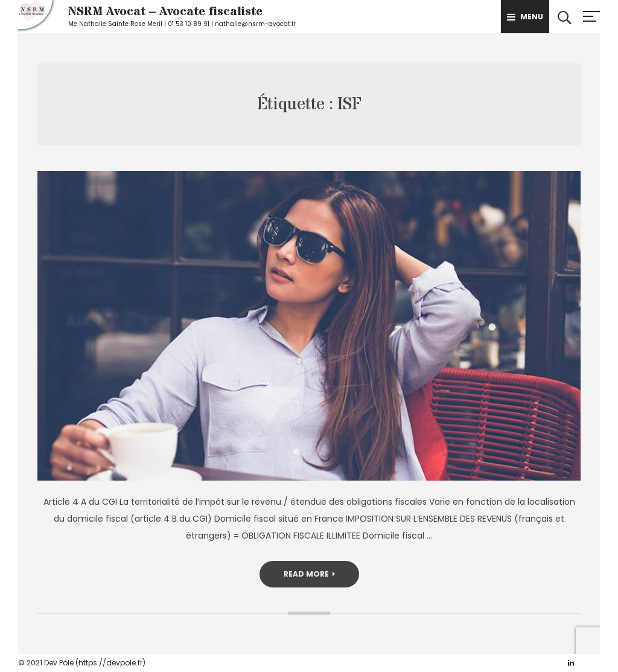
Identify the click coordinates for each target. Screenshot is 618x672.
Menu (525, 17)
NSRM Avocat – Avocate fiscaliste (165, 12)
